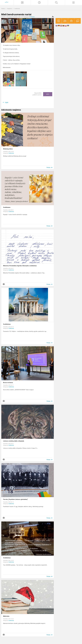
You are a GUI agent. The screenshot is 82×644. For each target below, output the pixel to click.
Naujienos (10, 9)
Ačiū (48, 94)
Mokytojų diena (8, 149)
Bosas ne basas (8, 383)
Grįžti (7, 103)
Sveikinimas (7, 324)
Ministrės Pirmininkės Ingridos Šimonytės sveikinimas (20, 266)
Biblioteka (6, 616)
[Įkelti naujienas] (22, 3)
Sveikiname (7, 207)
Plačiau (49, 167)
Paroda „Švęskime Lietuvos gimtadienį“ (16, 499)
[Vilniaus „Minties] (7, 2)
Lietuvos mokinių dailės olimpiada (14, 441)
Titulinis (3, 9)
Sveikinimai (17, 9)
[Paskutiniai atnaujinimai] (39, 3)
